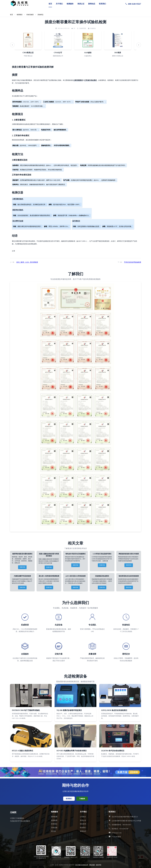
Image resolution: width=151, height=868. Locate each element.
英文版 (53, 831)
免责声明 (99, 865)
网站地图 (92, 865)
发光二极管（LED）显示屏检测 (27, 262)
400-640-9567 (133, 4)
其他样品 (40, 15)
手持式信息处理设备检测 (133, 262)
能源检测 (54, 820)
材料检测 (54, 817)
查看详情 (22, 567)
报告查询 (83, 824)
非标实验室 (30, 15)
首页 (50, 4)
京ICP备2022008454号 (82, 865)
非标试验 (54, 828)
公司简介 (83, 817)
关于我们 (59, 4)
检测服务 (70, 4)
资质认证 (81, 4)
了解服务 (82, 799)
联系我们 (102, 4)
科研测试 (54, 824)
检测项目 (20, 15)
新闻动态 (92, 4)
